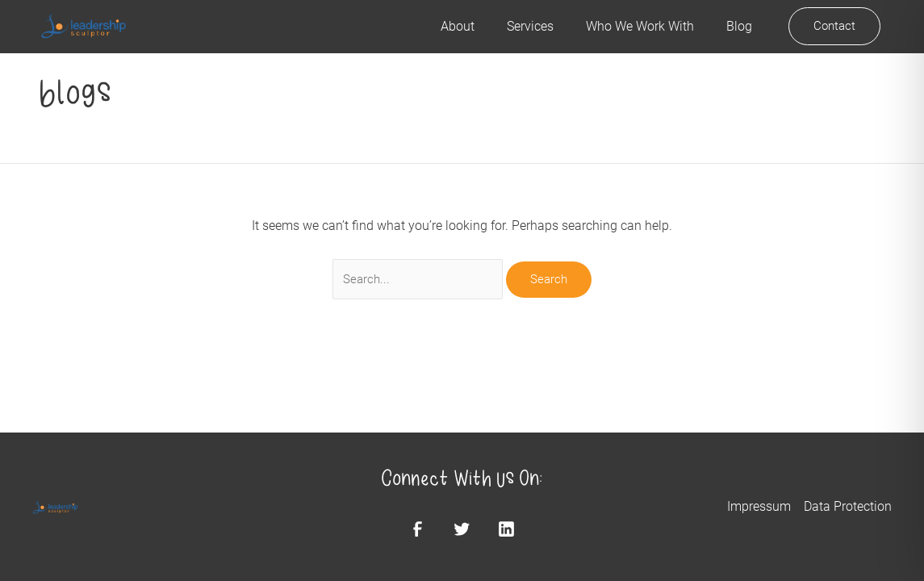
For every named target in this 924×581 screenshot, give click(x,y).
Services (530, 26)
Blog (739, 26)
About (458, 26)
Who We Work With (640, 26)
